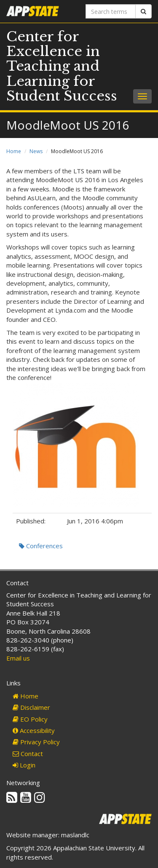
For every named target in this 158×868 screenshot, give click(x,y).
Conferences (41, 546)
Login (24, 765)
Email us (18, 658)
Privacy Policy (36, 742)
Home (14, 151)
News (36, 151)
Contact (28, 754)
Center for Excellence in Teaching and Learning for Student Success (62, 66)
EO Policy (30, 719)
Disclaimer (31, 707)
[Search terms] (111, 11)
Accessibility (34, 730)
